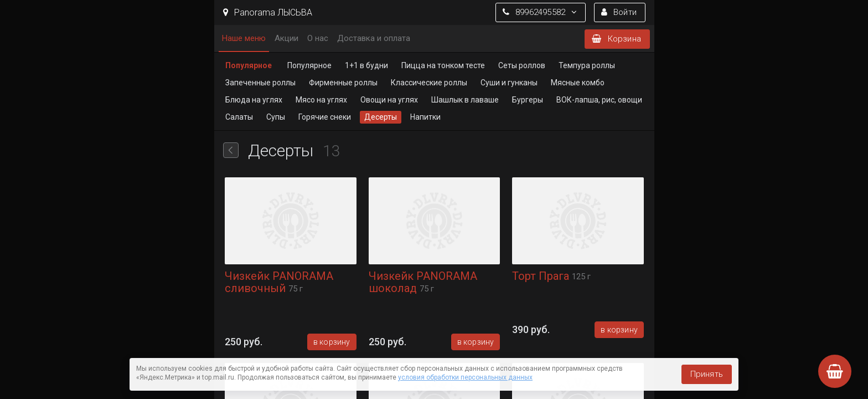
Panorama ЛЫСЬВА (268, 12)
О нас (318, 38)
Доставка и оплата (374, 38)
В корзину (331, 342)
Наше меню (244, 38)
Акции (286, 38)
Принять (707, 374)
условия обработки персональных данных (465, 377)
